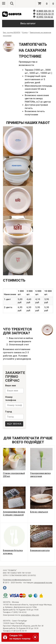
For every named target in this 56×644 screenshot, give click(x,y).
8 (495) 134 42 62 (45, 17)
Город (9, 412)
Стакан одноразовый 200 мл (14, 463)
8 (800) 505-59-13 (45, 11)
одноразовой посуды (43, 583)
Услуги (25, 33)
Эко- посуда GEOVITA (11, 33)
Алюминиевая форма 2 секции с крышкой (14, 501)
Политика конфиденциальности (17, 580)
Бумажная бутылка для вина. (14, 540)
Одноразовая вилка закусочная (41, 463)
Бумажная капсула (41, 538)
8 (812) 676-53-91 (45, 14)
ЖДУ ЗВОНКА (14, 424)
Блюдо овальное (41, 500)
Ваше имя (11, 386)
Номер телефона (11, 399)
